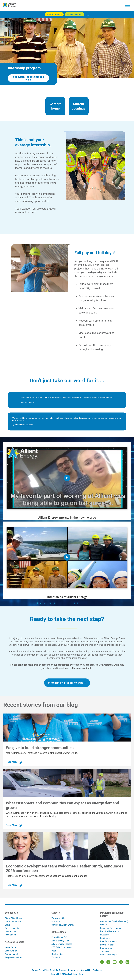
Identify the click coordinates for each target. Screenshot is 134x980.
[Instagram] (121, 962)
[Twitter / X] (108, 962)
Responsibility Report (15, 957)
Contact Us (97, 970)
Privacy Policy (38, 970)
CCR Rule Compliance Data (61, 949)
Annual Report (11, 954)
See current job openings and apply (28, 78)
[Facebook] (102, 962)
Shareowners (106, 948)
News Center (11, 947)
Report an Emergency (54, 14)
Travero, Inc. (57, 957)
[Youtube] (115, 962)
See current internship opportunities (67, 683)
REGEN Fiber (57, 954)
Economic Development (111, 928)
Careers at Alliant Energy (63, 925)
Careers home (55, 106)
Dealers (104, 925)
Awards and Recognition (10, 933)
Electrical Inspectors (109, 931)
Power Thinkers (107, 945)
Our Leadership (12, 928)
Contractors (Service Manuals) (114, 921)
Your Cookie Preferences (56, 970)
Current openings (79, 106)
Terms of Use (73, 970)
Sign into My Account (74, 14)
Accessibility (86, 970)
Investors (104, 935)
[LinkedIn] (127, 962)
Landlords (105, 938)
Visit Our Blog (11, 951)
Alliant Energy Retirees (62, 944)
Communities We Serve (13, 923)
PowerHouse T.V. (59, 937)
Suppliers (105, 951)
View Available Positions (58, 920)
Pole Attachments (108, 941)
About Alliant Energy (14, 918)
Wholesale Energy (108, 955)
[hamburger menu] (127, 5)
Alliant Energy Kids (60, 941)
